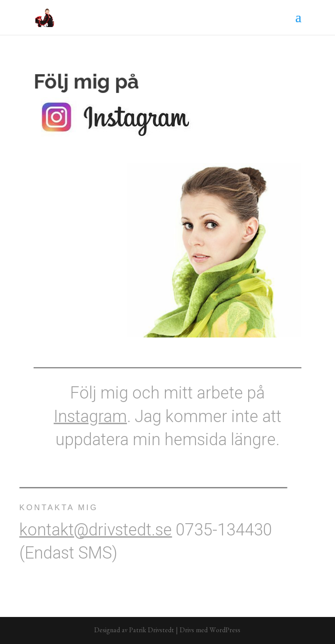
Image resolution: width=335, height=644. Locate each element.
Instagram (90, 413)
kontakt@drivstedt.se (88, 530)
